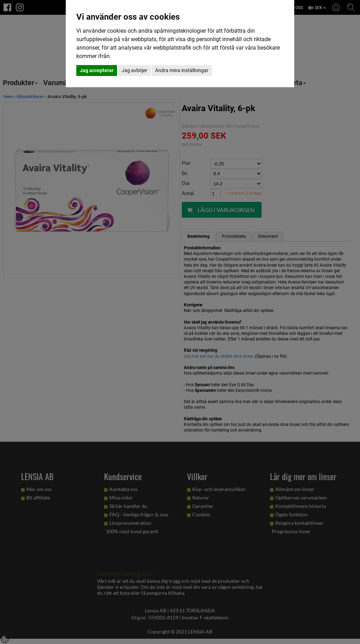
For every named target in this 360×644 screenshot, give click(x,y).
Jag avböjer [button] (134, 70)
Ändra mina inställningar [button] (182, 70)
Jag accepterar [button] (97, 70)
